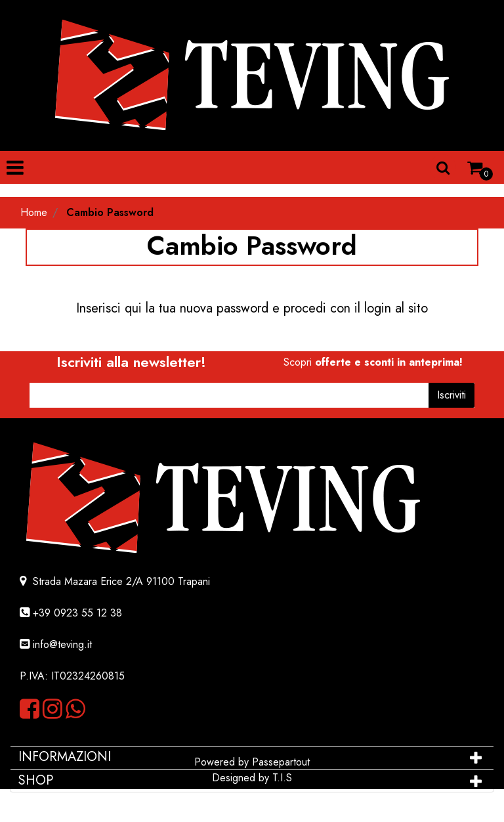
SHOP (36, 780)
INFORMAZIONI (67, 757)
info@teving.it (62, 644)
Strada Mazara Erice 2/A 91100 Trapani (120, 581)
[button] (443, 167)
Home (34, 212)
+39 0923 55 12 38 (77, 613)
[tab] (252, 757)
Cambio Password (110, 212)
